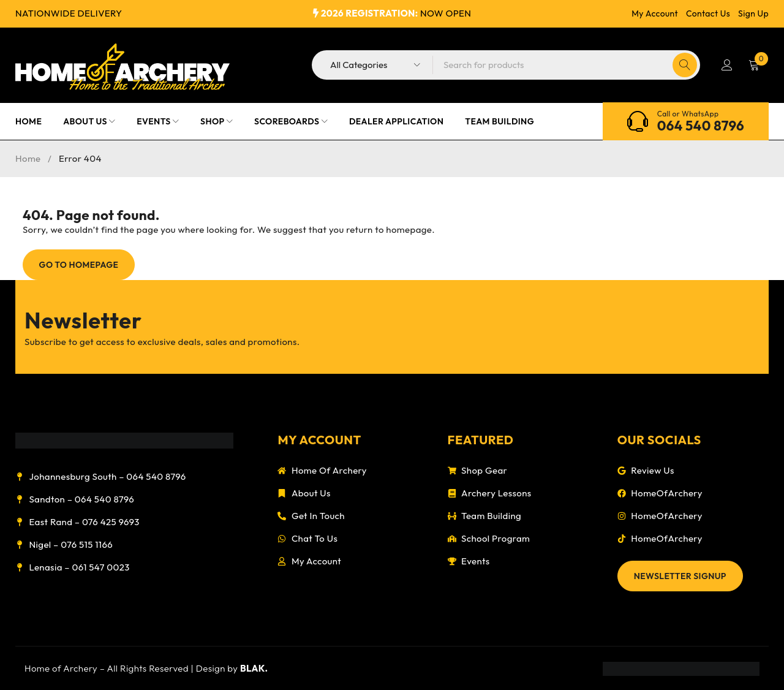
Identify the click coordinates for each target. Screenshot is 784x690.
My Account (655, 13)
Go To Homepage (79, 265)
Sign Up (753, 13)
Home (28, 158)
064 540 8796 (701, 126)
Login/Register (727, 65)
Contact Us (708, 13)
